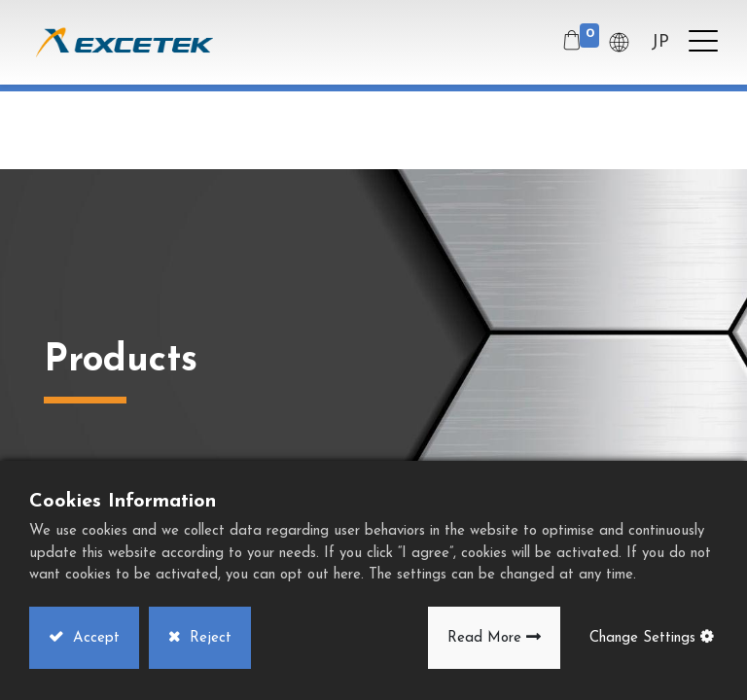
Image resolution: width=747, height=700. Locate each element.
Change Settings (642, 638)
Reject (208, 638)
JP (660, 42)
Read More (484, 638)
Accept (94, 638)
